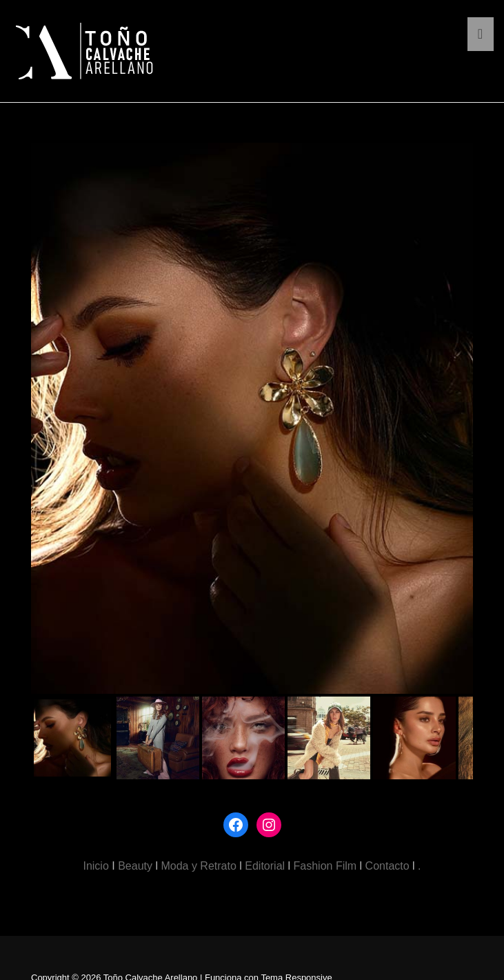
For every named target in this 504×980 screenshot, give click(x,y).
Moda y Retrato (198, 866)
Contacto (387, 866)
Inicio (95, 866)
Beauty (135, 866)
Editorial (265, 866)
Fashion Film (325, 866)
